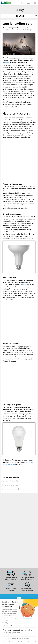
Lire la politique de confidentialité (11, 626)
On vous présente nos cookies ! (12, 634)
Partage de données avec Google (13, 632)
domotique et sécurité (11, 485)
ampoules (6, 62)
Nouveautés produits (11, 28)
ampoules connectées (11, 489)
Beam (22, 285)
